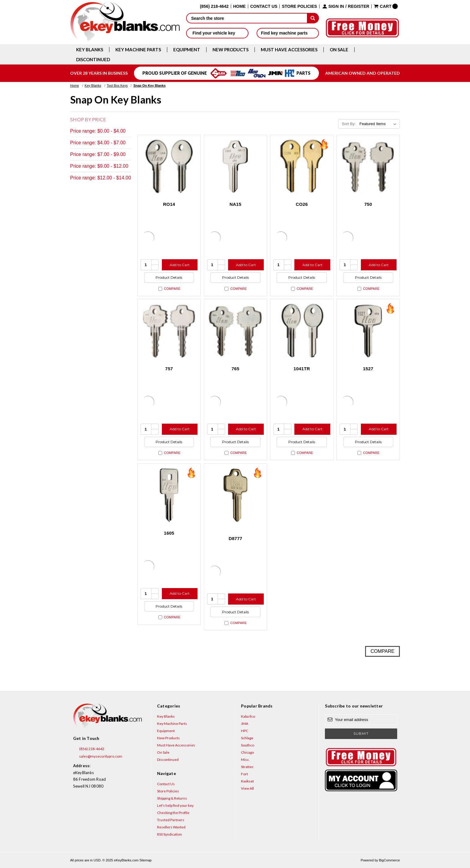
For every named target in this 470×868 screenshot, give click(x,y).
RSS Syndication (170, 834)
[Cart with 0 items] (386, 6)
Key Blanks (90, 50)
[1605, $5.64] (169, 495)
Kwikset (247, 781)
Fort (244, 774)
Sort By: (349, 124)
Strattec (247, 767)
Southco (248, 745)
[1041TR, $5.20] (302, 331)
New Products (231, 50)
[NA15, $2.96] (236, 167)
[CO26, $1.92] (302, 167)
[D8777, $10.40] (236, 495)
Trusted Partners (171, 820)
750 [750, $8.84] (368, 204)
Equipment (187, 50)
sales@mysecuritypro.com (98, 756)
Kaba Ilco (248, 716)
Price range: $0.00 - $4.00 (98, 131)
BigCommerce (389, 860)
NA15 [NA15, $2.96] (235, 204)
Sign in (336, 6)
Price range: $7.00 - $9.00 (98, 154)
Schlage (247, 738)
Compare (169, 289)
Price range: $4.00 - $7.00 (98, 143)
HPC (245, 731)
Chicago (247, 752)
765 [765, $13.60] (235, 369)
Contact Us (264, 6)
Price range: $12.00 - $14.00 (101, 178)
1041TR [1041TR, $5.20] (302, 369)
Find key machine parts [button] (288, 33)
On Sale (339, 50)
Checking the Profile (173, 813)
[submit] (313, 18)
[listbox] (379, 124)
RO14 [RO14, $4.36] (169, 204)
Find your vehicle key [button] (217, 33)
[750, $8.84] (368, 167)
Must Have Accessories (289, 50)
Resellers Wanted (171, 827)
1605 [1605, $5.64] (169, 533)
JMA (245, 724)
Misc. (245, 760)
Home (239, 6)
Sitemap (145, 860)
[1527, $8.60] (368, 331)
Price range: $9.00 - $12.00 (99, 166)
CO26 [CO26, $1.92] (302, 204)
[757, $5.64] (169, 331)
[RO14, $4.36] (169, 167)
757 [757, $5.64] (169, 369)
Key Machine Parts (138, 50)
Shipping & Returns (172, 798)
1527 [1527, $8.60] (368, 369)
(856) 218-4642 (89, 749)
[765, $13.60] (236, 331)
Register (359, 6)
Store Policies (299, 6)
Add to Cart (180, 265)
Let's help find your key (175, 805)
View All (247, 788)
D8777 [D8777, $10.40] (235, 538)
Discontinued (93, 60)
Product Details (169, 277)
